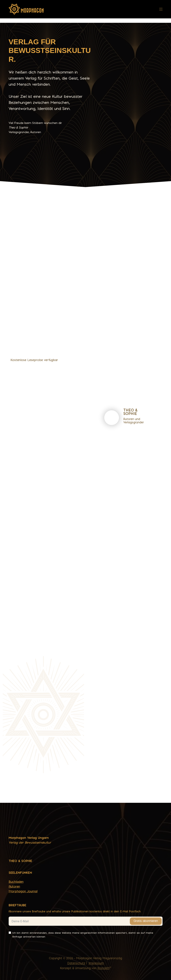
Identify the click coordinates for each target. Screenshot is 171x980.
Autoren (14, 886)
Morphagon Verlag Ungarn (29, 838)
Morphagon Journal (23, 891)
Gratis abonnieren (146, 921)
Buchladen (16, 882)
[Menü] (161, 9)
